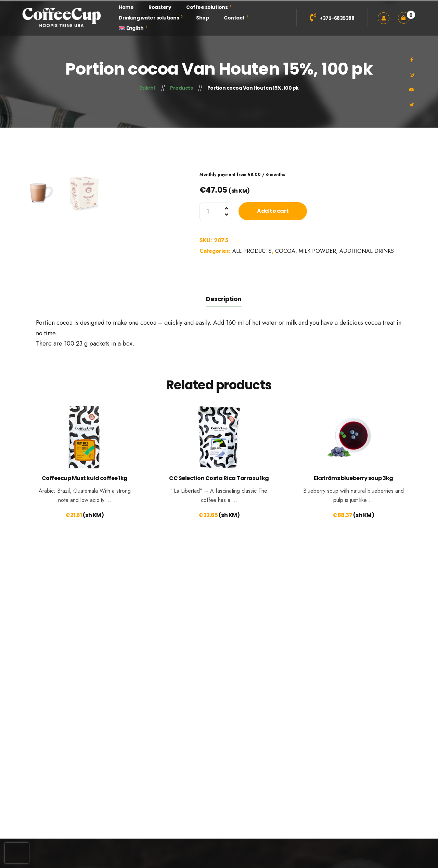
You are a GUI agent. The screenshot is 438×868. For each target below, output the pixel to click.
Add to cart (273, 211)
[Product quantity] (216, 211)
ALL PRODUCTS (252, 251)
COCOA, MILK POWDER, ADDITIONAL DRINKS (334, 251)
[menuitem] (131, 28)
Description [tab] (224, 390)
